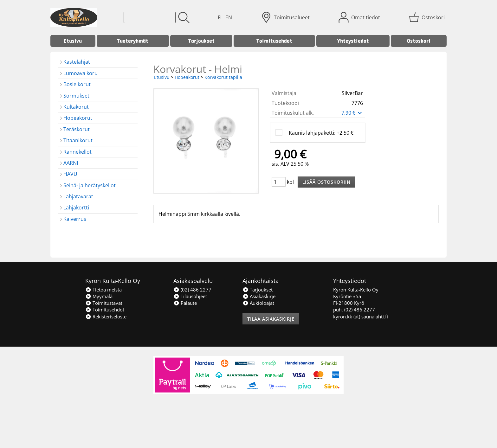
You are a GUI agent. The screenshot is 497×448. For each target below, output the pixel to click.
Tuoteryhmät (133, 41)
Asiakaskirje (259, 296)
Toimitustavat (104, 303)
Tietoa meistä (103, 290)
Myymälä (99, 296)
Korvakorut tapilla (223, 77)
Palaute (185, 303)
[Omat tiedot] (360, 17)
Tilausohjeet (190, 296)
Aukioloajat (258, 303)
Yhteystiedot (353, 41)
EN (229, 17)
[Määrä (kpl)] (279, 182)
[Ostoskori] (427, 17)
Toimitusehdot (274, 41)
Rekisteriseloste (106, 317)
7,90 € (352, 113)
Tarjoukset (201, 41)
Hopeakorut (187, 77)
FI (220, 17)
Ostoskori (419, 41)
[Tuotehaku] (150, 17)
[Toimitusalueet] (286, 17)
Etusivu (73, 41)
